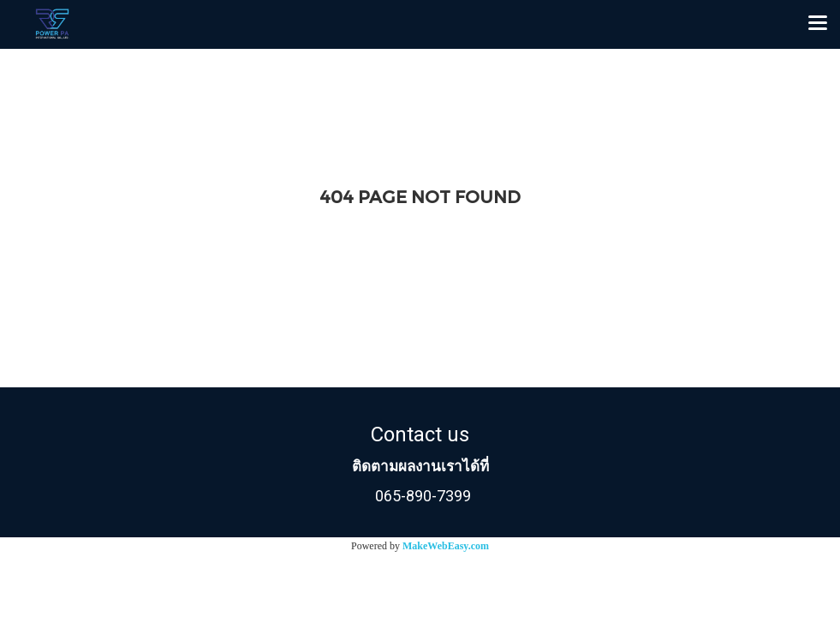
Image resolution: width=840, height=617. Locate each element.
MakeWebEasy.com (446, 546)
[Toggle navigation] (818, 24)
